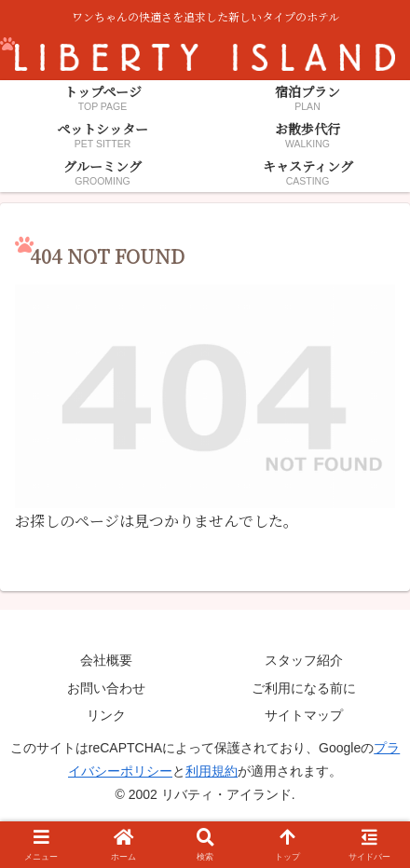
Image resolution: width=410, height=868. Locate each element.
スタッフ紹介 (304, 660)
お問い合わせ (106, 688)
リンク (106, 715)
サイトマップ (304, 715)
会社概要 (106, 660)
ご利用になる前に (304, 688)
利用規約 (212, 771)
